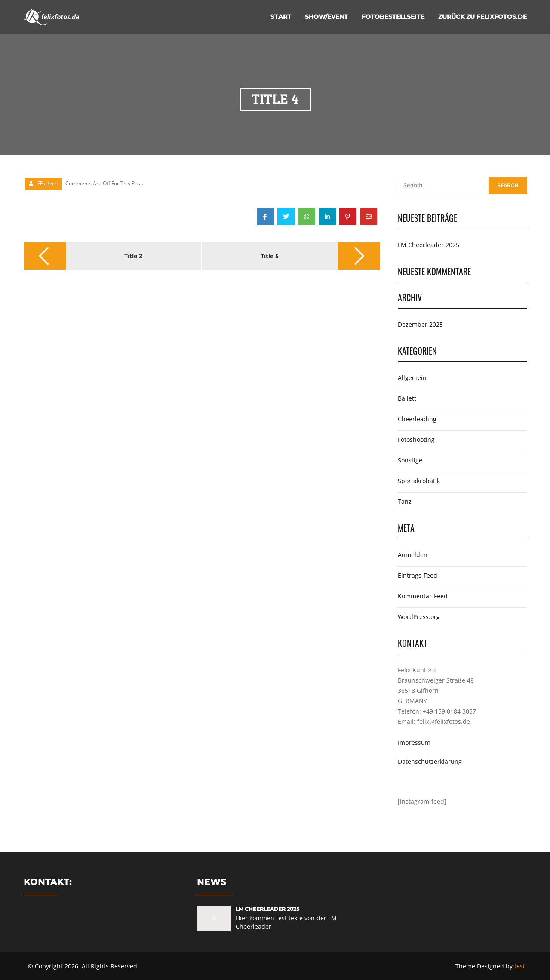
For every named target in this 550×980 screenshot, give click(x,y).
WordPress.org (419, 617)
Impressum (414, 743)
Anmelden (413, 555)
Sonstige (410, 460)
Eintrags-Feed (418, 575)
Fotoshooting (416, 439)
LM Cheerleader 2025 (429, 245)
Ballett (407, 398)
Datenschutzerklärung (430, 761)
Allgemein (412, 378)
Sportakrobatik (419, 481)
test (520, 966)
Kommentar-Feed (423, 596)
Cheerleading (417, 419)
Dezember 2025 (420, 324)
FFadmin (48, 183)
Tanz (405, 501)
